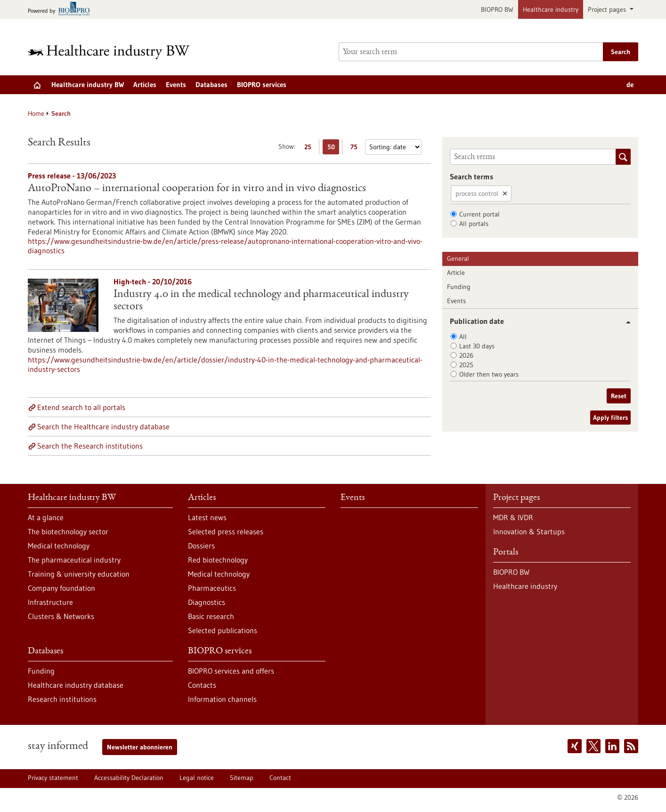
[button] (625, 322)
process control (477, 193)
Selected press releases (226, 531)
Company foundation (61, 588)
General (458, 258)
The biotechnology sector (68, 531)
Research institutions (62, 699)
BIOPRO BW (497, 9)
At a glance (46, 517)
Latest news (207, 517)
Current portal (479, 214)
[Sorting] (393, 147)
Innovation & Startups (529, 531)
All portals (474, 224)
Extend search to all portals (81, 407)
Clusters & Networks (61, 616)
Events (176, 84)
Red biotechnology (218, 560)
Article (456, 273)
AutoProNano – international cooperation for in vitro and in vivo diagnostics (197, 189)
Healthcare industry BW (88, 84)
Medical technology (59, 546)
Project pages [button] (608, 9)
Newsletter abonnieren (140, 747)
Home (36, 113)
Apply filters (610, 418)
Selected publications (223, 630)
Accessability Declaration (129, 778)
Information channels (222, 699)
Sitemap (242, 778)
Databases (211, 84)
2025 (466, 365)
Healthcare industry (551, 9)
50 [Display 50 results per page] (333, 149)
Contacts (202, 685)
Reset (619, 396)
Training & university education (79, 574)
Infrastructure (50, 602)
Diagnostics (207, 602)
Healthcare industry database (76, 685)
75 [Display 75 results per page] (356, 149)
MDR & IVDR (513, 517)
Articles (145, 84)
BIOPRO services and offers (231, 671)
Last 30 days (477, 346)
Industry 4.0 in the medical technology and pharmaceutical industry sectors (261, 301)
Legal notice (197, 778)
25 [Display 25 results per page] (310, 149)
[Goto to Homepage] (115, 52)
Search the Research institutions (90, 446)
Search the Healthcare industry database (103, 426)
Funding (459, 287)
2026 (466, 355)
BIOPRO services (262, 84)
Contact (280, 778)
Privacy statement (53, 778)
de (630, 84)
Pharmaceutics (212, 588)
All (463, 337)
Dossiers (201, 546)
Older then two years (489, 374)
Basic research (211, 616)
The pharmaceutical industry (74, 560)
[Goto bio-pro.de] (61, 10)
